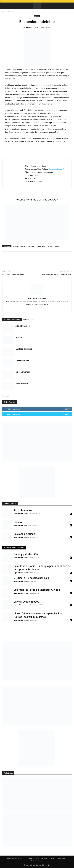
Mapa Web (44, 858)
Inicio (4, 11)
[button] (4, 6)
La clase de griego (24, 349)
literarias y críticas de (37, 200)
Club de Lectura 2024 (32, 858)
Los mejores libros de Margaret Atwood (37, 590)
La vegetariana (22, 360)
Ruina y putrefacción (26, 554)
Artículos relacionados (12, 320)
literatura (31, 246)
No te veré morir (23, 372)
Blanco (19, 337)
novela (50, 246)
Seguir (68, 409)
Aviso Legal (61, 858)
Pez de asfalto (22, 383)
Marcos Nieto (41, 246)
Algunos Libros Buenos (21, 513)
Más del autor (28, 320)
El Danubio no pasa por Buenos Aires (57, 274)
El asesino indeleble (19, 246)
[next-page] (8, 395)
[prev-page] (4, 395)
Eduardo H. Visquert (33, 27)
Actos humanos (23, 326)
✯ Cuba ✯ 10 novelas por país (31, 578)
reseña (57, 246)
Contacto (53, 858)
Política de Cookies (37, 861)
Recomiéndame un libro (15, 858)
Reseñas (11, 11)
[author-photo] (37, 295)
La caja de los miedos (26, 602)
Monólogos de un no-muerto (14, 274)
